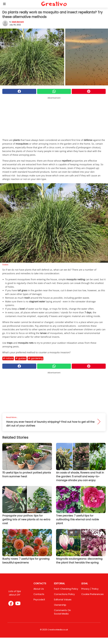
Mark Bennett (18, 22)
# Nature (8, 358)
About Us (39, 589)
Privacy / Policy (90, 589)
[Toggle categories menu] (4, 4)
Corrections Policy (64, 594)
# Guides (21, 358)
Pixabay (5, 264)
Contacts (39, 594)
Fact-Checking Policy (66, 589)
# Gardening (35, 358)
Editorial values (63, 600)
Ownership (60, 605)
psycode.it (39, 600)
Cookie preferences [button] (92, 594)
